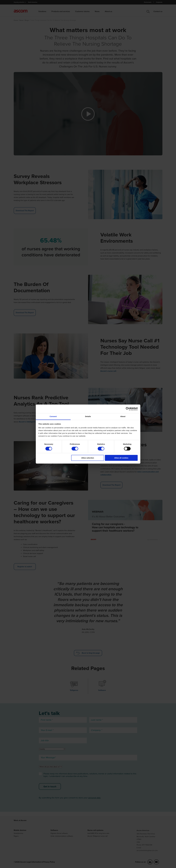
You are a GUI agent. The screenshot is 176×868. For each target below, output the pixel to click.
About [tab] (123, 416)
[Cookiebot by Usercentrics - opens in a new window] (127, 409)
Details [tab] (88, 416)
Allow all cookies (121, 458)
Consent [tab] (53, 416)
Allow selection (88, 458)
